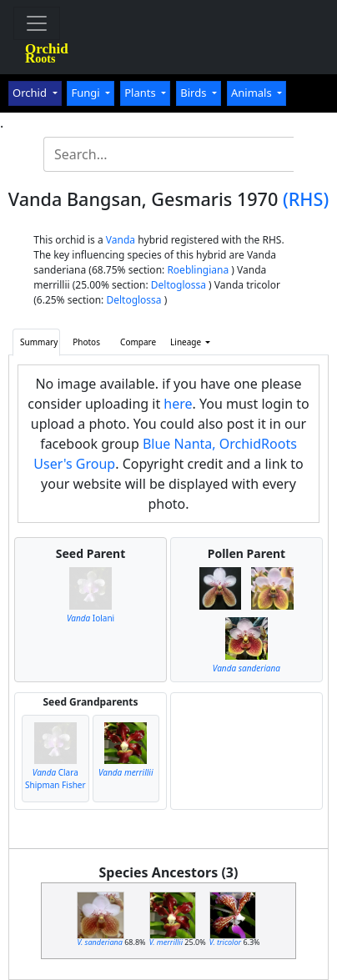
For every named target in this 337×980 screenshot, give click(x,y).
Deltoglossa (179, 285)
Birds (195, 93)
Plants (141, 93)
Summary (39, 342)
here (178, 404)
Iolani (91, 618)
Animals (253, 93)
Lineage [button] (187, 342)
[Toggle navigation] (37, 23)
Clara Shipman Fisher (55, 779)
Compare (138, 342)
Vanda (121, 240)
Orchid (31, 93)
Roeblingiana (198, 270)
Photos (86, 342)
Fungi (87, 93)
